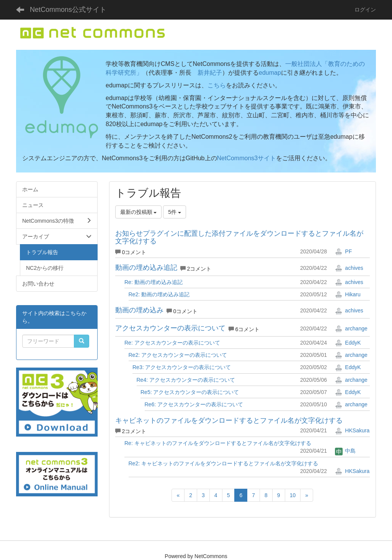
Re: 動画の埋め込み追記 (154, 282)
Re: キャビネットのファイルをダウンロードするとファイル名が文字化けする (218, 443)
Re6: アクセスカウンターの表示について (194, 404)
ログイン (365, 10)
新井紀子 (210, 73)
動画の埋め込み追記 (146, 268)
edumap (270, 73)
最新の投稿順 (139, 212)
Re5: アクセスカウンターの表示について (190, 392)
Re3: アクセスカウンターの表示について (182, 367)
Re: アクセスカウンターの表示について (172, 343)
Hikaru (348, 294)
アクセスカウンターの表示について (170, 328)
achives (349, 268)
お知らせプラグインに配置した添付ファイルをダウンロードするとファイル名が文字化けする (239, 237)
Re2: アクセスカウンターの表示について (178, 355)
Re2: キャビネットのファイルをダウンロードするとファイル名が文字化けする (223, 463)
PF (343, 251)
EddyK (348, 343)
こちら (217, 85)
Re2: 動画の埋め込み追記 (159, 294)
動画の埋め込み (139, 310)
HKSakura (352, 430)
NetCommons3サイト (247, 158)
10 (293, 495)
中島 (345, 451)
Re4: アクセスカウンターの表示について (186, 380)
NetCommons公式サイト (68, 10)
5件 (175, 212)
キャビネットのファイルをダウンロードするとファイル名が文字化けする (229, 420)
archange (351, 328)
